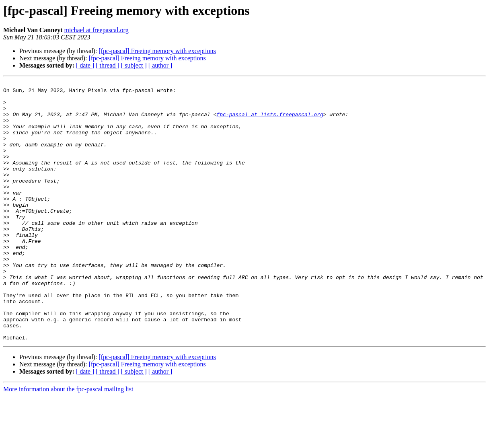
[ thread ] (108, 65)
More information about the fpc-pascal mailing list (68, 441)
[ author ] (160, 65)
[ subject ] (134, 65)
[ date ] (85, 65)
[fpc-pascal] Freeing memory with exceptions (157, 51)
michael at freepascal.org (97, 30)
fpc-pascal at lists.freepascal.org (270, 121)
